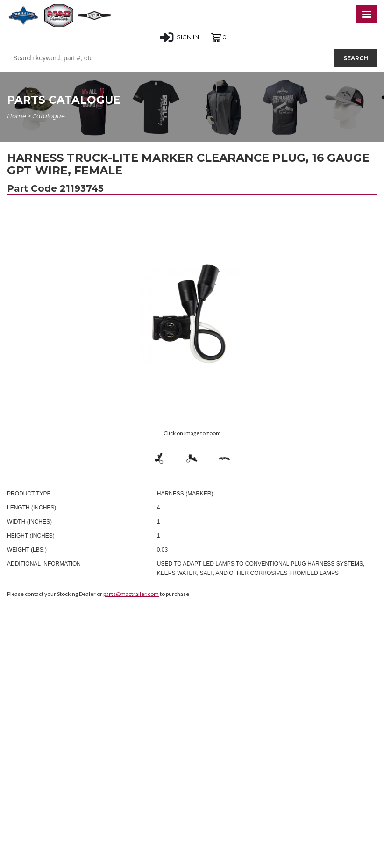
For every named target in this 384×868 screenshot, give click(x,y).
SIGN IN (179, 37)
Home (17, 116)
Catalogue (49, 116)
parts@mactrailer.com (131, 594)
